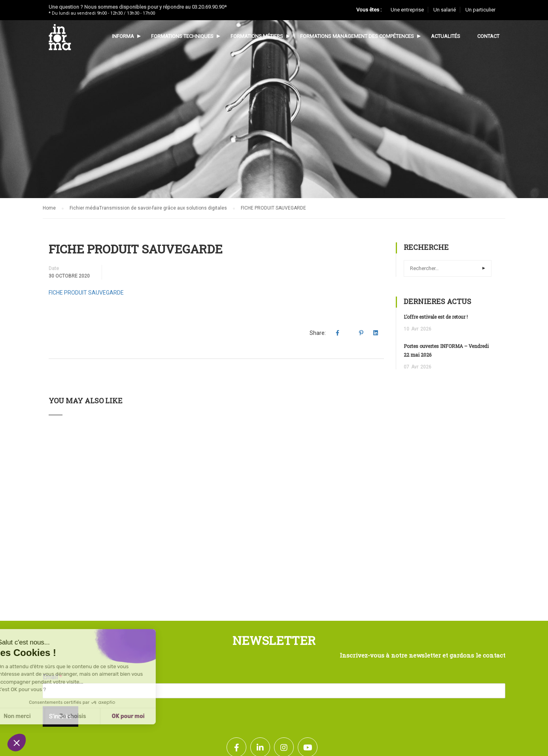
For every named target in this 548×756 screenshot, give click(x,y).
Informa (123, 36)
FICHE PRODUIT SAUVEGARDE (86, 293)
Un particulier (480, 10)
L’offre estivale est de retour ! (436, 317)
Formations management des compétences (357, 36)
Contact (488, 36)
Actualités (446, 36)
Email (52, 677)
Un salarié (445, 10)
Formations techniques (182, 36)
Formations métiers (257, 36)
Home (49, 208)
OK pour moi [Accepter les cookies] (73, 716)
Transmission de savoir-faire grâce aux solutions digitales (163, 208)
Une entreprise (407, 10)
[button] (17, 743)
